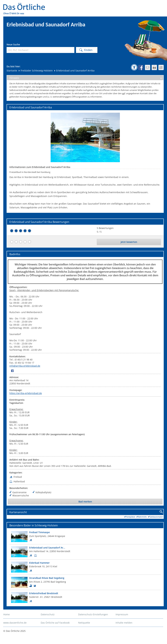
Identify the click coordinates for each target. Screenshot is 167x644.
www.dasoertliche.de (15, 623)
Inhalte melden (124, 623)
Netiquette (84, 623)
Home (7, 614)
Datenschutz (48, 614)
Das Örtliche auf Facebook (55, 623)
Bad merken (85, 502)
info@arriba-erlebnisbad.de (25, 366)
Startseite (12, 71)
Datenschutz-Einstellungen (93, 614)
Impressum (122, 614)
